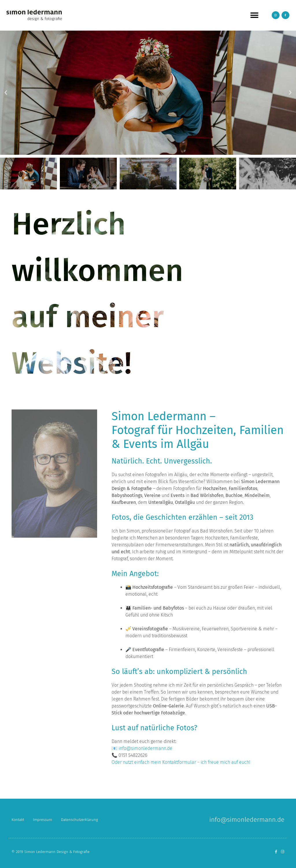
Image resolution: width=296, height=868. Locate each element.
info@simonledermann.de (145, 748)
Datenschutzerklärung (79, 820)
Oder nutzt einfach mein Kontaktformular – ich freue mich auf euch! (181, 762)
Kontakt (18, 820)
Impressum (42, 820)
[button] (254, 15)
